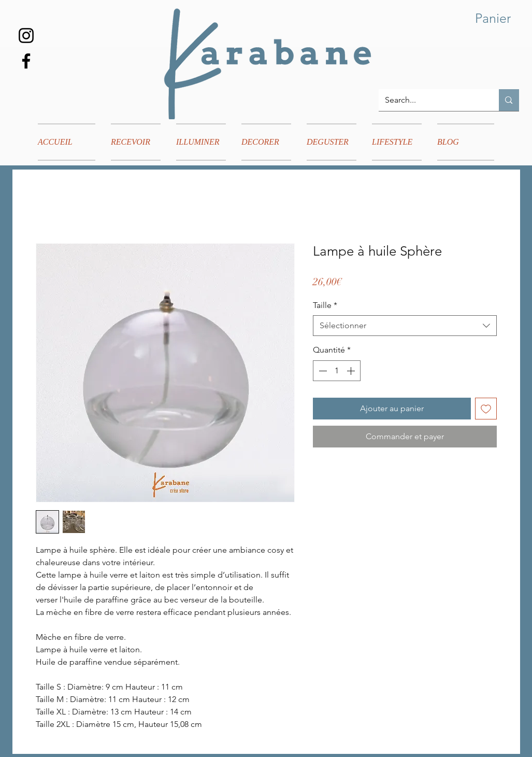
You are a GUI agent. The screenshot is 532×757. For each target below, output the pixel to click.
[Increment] (352, 371)
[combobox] (405, 326)
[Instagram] (26, 36)
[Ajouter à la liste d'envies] (486, 409)
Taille (325, 305)
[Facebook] (26, 61)
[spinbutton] (337, 371)
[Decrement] (322, 371)
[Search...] (431, 100)
